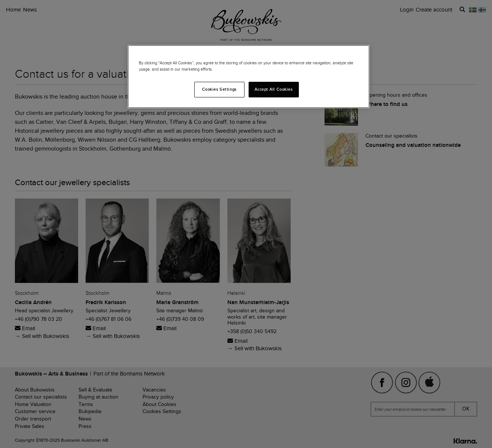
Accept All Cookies (274, 89)
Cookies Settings (219, 89)
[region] (249, 77)
